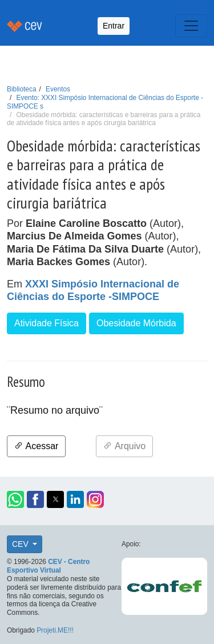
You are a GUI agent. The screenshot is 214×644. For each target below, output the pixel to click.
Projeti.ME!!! (55, 630)
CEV (21, 544)
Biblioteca (22, 89)
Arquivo (124, 446)
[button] (15, 499)
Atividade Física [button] (47, 323)
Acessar (36, 446)
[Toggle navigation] (191, 26)
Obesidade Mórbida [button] (136, 323)
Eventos (58, 89)
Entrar (114, 26)
